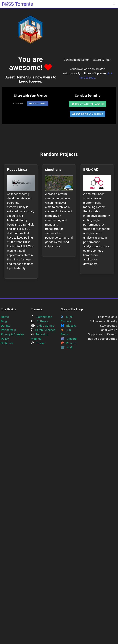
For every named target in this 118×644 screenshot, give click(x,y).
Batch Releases (43, 330)
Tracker (38, 343)
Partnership (8, 330)
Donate (6, 326)
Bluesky (69, 326)
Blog (4, 321)
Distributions (42, 317)
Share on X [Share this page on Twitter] (18, 104)
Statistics (7, 343)
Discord (69, 339)
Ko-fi (67, 347)
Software (40, 321)
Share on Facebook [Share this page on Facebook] (38, 104)
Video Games (43, 326)
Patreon (68, 343)
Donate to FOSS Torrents (88, 114)
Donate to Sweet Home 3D (88, 104)
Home (5, 317)
